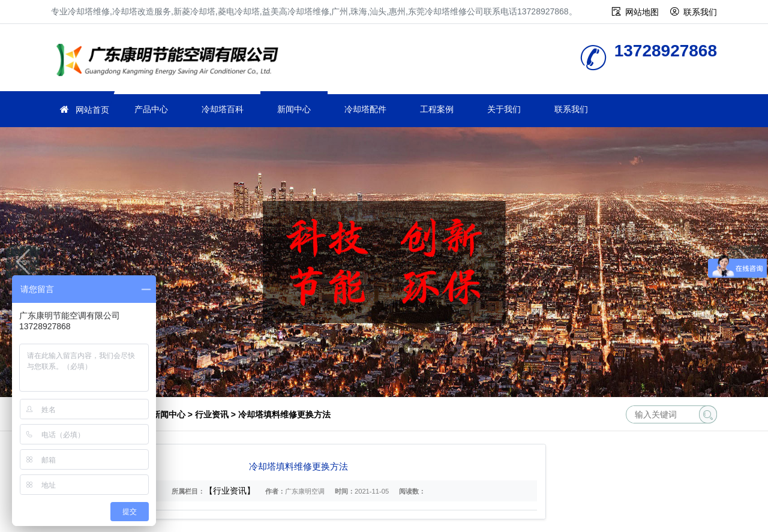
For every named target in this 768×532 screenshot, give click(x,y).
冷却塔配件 (365, 109)
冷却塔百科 (223, 109)
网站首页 (92, 110)
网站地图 (642, 12)
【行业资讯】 (230, 491)
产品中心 (151, 109)
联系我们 (700, 12)
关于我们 (504, 109)
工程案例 (437, 109)
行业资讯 (212, 414)
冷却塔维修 (171, 61)
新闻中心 (294, 109)
